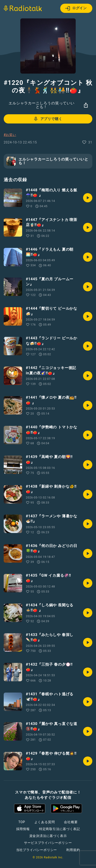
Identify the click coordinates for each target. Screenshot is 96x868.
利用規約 (73, 850)
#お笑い (10, 135)
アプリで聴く (48, 119)
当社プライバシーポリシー (37, 850)
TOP (22, 822)
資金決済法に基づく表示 (48, 836)
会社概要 (71, 822)
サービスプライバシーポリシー (48, 843)
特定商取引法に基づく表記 (60, 829)
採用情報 (23, 829)
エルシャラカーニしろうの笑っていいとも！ (42, 105)
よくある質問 (45, 822)
